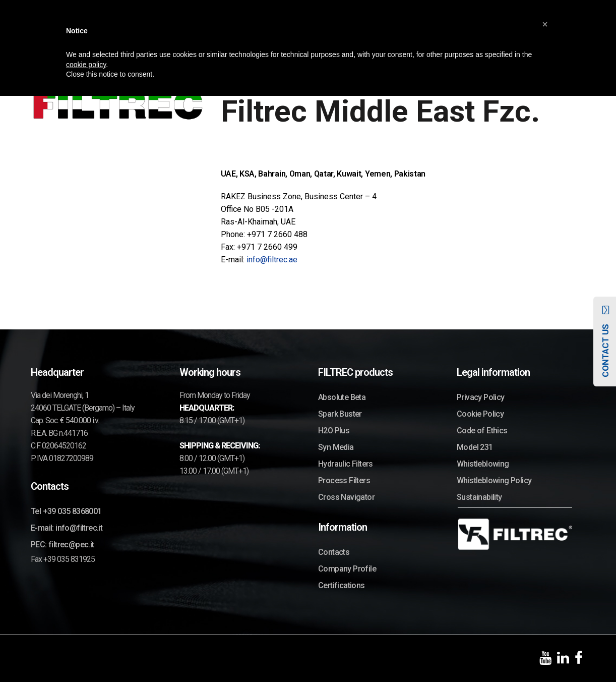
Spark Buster (340, 414)
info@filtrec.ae (272, 260)
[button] (545, 24)
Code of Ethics (482, 431)
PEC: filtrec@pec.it (63, 545)
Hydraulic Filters (346, 464)
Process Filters (344, 480)
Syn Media (336, 447)
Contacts (334, 552)
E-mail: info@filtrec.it (67, 528)
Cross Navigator (346, 497)
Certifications (342, 585)
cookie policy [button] (86, 65)
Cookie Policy (480, 414)
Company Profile (347, 569)
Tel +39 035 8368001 (66, 511)
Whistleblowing (483, 464)
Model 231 (475, 447)
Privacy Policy (481, 397)
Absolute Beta (342, 397)
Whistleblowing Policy (494, 480)
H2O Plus (334, 431)
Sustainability (479, 497)
